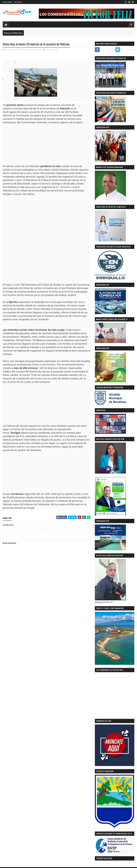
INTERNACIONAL (52, 49)
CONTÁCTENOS (18, 2)
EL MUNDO (8, 83)
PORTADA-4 (20, 66)
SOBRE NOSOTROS (7, 2)
